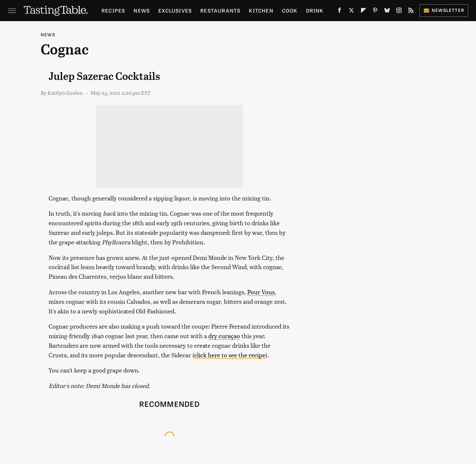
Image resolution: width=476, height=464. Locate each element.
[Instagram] (399, 12)
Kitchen (261, 10)
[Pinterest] (375, 12)
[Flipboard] (363, 12)
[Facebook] (339, 12)
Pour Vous (261, 292)
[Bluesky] (387, 12)
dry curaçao (224, 336)
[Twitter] (351, 12)
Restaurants (220, 10)
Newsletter (444, 10)
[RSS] (411, 12)
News (142, 10)
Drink (315, 10)
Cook (290, 10)
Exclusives (175, 10)
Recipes (113, 10)
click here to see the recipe (230, 355)
